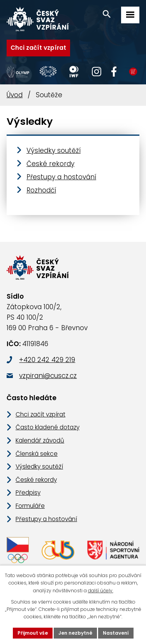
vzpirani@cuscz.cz (48, 376)
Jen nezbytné (75, 633)
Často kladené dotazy (47, 427)
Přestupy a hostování (61, 177)
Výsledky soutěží (54, 150)
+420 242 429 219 (47, 360)
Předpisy (28, 493)
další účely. (101, 591)
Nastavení (116, 633)
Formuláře (30, 506)
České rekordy (50, 164)
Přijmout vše (33, 633)
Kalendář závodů (40, 440)
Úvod (15, 95)
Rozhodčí (41, 190)
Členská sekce (37, 454)
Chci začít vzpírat (38, 48)
